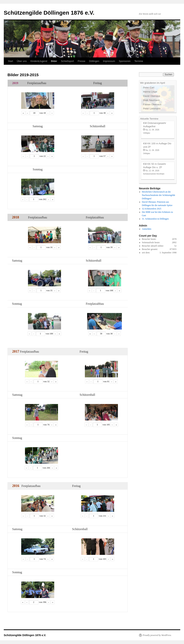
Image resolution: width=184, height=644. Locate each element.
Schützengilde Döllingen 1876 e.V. (49, 13)
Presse (81, 61)
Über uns (22, 61)
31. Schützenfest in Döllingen (155, 219)
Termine (139, 61)
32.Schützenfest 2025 (152, 209)
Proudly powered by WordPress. (157, 635)
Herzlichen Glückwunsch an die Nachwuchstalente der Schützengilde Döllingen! (159, 195)
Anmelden (147, 229)
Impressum (109, 61)
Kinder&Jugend (39, 61)
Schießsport (67, 61)
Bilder (54, 61)
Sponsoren (125, 61)
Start (10, 61)
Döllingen (94, 61)
